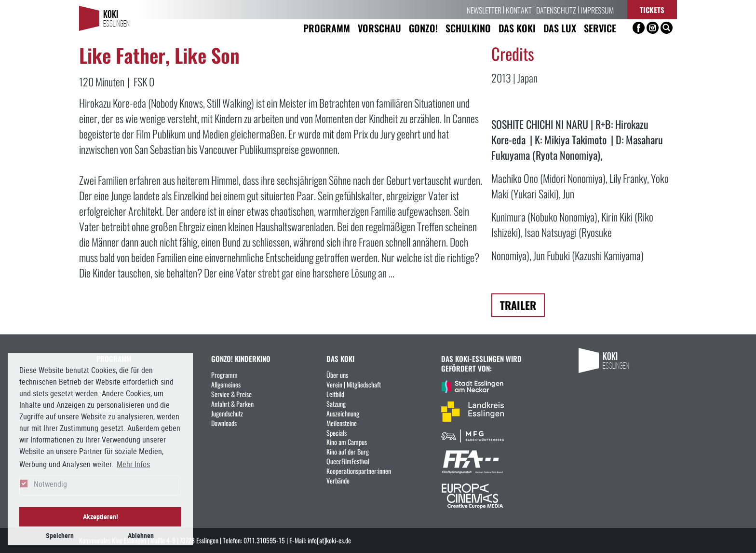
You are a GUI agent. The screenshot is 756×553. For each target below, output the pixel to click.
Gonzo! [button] (423, 28)
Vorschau (379, 28)
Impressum (597, 10)
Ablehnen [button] (141, 535)
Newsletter (484, 10)
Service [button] (600, 28)
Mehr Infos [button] (133, 464)
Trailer (518, 305)
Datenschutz (556, 10)
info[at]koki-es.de (329, 540)
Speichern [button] (60, 535)
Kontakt (519, 10)
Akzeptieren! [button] (101, 517)
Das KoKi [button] (517, 28)
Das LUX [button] (560, 28)
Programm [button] (327, 28)
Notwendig (50, 484)
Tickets (652, 9)
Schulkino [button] (468, 28)
